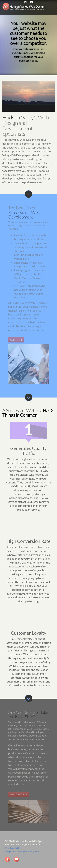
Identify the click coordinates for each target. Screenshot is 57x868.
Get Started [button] (16, 340)
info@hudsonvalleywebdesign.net (22, 851)
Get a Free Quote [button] (19, 794)
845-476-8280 (12, 848)
